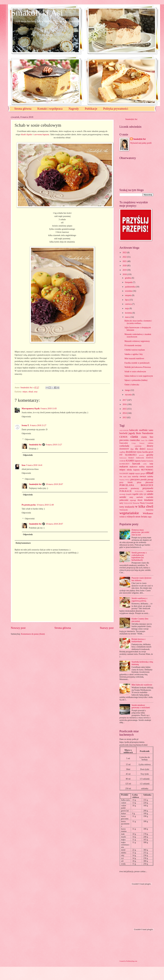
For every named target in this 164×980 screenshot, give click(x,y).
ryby (141, 494)
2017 (125, 400)
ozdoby (150, 476)
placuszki (149, 482)
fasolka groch (148, 452)
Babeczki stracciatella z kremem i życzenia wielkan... (138, 322)
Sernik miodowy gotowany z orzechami (141, 706)
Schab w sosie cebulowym (135, 372)
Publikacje (91, 109)
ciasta (134, 437)
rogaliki (135, 494)
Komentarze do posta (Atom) (33, 634)
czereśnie (138, 446)
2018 (125, 274)
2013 (125, 417)
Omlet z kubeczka (132, 385)
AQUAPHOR (124, 430)
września (129, 291)
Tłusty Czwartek (147, 503)
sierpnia (128, 295)
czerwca (129, 304)
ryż (145, 494)
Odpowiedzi (30, 439)
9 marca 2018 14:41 (34, 465)
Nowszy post (18, 628)
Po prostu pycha (29, 505)
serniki (123, 497)
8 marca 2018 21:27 (38, 425)
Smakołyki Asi (37, 13)
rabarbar (150, 491)
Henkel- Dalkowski (136, 458)
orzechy (135, 476)
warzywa (150, 510)
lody (151, 464)
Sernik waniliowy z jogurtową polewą (139, 600)
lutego (128, 390)
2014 (125, 413)
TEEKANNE (128, 503)
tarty (121, 503)
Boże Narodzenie (145, 433)
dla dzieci (140, 449)
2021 (125, 261)
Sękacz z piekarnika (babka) (136, 380)
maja (127, 308)
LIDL (145, 464)
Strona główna (23, 109)
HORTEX (150, 458)
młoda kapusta (133, 470)
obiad (31, 392)
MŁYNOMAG (147, 470)
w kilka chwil (144, 506)
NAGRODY (124, 473)
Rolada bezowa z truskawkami (138, 640)
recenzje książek (126, 494)
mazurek (150, 467)
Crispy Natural (138, 443)
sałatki (150, 494)
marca (128, 317)
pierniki (144, 480)
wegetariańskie (129, 513)
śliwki (140, 500)
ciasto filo (144, 440)
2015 (125, 409)
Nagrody (74, 109)
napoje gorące (140, 473)
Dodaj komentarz (23, 543)
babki (151, 430)
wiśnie (122, 517)
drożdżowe (131, 452)
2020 (125, 266)
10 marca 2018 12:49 (45, 505)
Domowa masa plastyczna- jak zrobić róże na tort (140, 532)
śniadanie (149, 500)
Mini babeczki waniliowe (142, 685)
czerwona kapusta (42, 134)
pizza (139, 482)
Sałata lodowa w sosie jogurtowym (139, 376)
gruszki (142, 455)
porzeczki (123, 488)
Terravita (136, 503)
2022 (125, 257)
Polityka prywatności (116, 109)
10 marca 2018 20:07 (54, 484)
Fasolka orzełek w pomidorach (137, 363)
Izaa (24, 465)
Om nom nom (125, 477)
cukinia (151, 443)
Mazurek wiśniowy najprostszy (137, 341)
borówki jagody (127, 433)
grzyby (150, 455)
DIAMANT (124, 449)
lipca (127, 300)
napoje (132, 473)
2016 (125, 404)
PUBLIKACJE (126, 491)
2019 (125, 270)
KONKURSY (125, 464)
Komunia (150, 461)
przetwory (135, 488)
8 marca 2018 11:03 (49, 409)
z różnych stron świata (136, 517)
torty (122, 507)
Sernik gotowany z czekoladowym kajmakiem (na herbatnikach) (139, 556)
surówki (140, 497)
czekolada (124, 446)
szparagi (133, 500)
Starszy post (107, 628)
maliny (142, 467)
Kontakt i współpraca (50, 109)
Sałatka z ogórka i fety (134, 354)
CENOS (123, 437)
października (130, 287)
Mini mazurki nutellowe (134, 358)
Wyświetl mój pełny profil (141, 143)
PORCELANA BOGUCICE (136, 485)
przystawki (148, 488)
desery (150, 446)
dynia (139, 452)
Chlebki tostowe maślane (135, 350)
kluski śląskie (27, 134)
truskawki (130, 507)
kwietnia (129, 313)
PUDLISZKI (139, 491)
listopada (129, 282)
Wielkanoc (148, 513)
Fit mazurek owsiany (133, 345)
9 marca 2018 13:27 (54, 445)
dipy (132, 449)
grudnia (128, 278)
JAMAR (123, 461)
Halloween (123, 458)
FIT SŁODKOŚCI (128, 455)
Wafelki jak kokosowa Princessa (138, 367)
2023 (125, 253)
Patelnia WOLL (125, 480)
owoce (143, 476)
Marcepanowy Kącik (31, 409)
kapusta (138, 461)
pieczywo (135, 479)
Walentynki (124, 510)
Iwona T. (26, 425)
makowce (134, 467)
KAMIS (130, 461)
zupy (150, 517)
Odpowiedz (26, 417)
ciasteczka (135, 440)
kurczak (136, 464)
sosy (36, 392)
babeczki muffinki (138, 430)
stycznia (129, 395)
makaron (124, 467)
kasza (144, 461)
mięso (25, 392)
